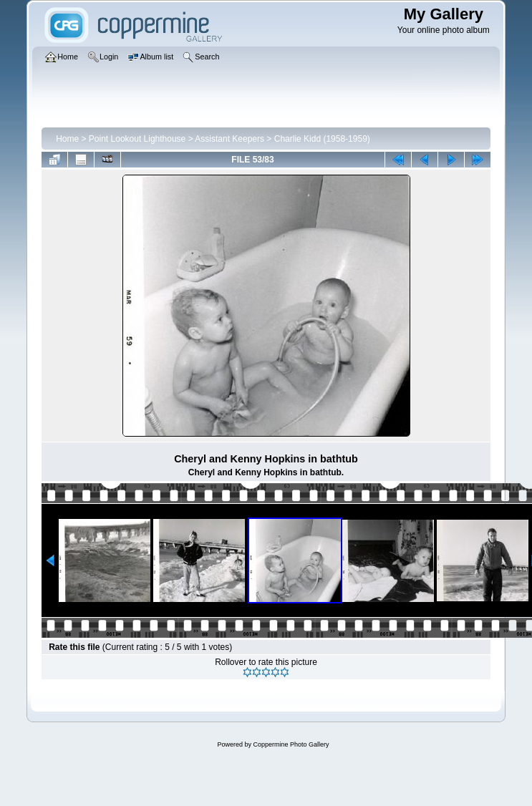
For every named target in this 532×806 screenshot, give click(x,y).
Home (67, 139)
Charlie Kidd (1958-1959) (322, 139)
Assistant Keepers (229, 139)
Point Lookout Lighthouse (137, 139)
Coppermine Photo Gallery (291, 744)
